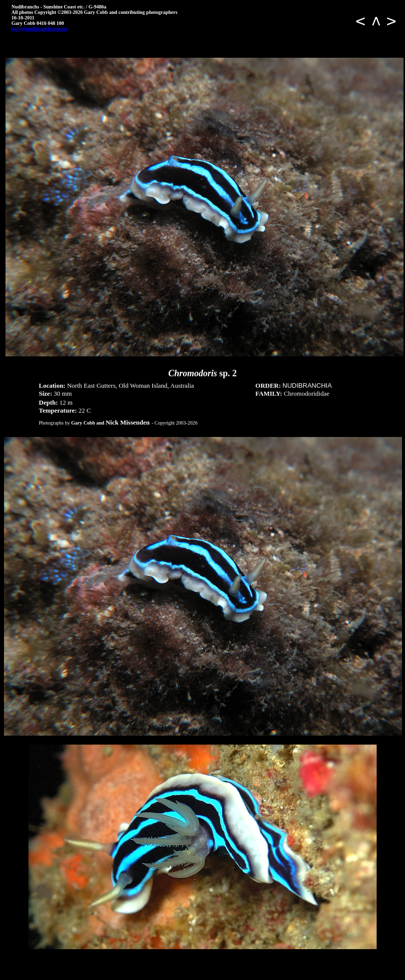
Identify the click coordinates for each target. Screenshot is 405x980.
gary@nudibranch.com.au (39, 29)
